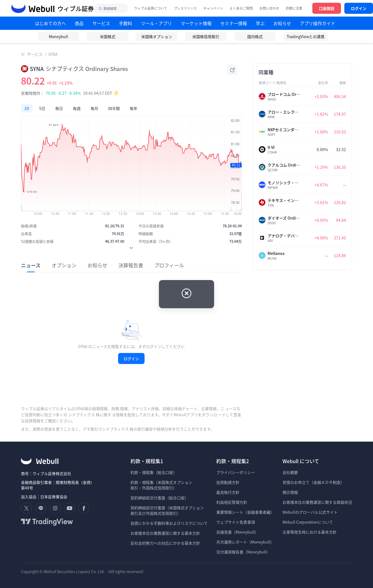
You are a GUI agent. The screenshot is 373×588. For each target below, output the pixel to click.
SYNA (53, 54)
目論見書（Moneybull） (237, 532)
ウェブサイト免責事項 (236, 522)
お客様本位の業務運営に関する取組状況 (317, 502)
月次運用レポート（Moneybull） (245, 542)
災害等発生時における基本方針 (310, 532)
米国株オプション (157, 36)
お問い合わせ (269, 8)
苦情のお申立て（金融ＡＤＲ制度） (313, 482)
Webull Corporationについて (308, 522)
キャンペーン (213, 8)
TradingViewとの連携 (306, 36)
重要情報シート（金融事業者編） (245, 512)
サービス (35, 54)
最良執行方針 (228, 492)
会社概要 (290, 472)
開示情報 (290, 492)
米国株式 (108, 36)
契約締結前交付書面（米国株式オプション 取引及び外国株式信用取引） (167, 510)
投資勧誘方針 (228, 482)
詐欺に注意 (294, 8)
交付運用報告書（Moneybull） (243, 552)
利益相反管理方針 (232, 502)
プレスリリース (185, 8)
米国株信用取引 (206, 36)
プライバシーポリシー (236, 472)
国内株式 (255, 36)
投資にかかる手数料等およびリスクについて (169, 523)
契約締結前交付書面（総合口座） (159, 498)
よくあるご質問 (241, 8)
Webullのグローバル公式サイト (310, 512)
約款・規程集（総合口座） (154, 472)
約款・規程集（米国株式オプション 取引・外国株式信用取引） (161, 485)
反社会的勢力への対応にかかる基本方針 (165, 543)
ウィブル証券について (151, 8)
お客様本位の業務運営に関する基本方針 (165, 533)
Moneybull (58, 36)
